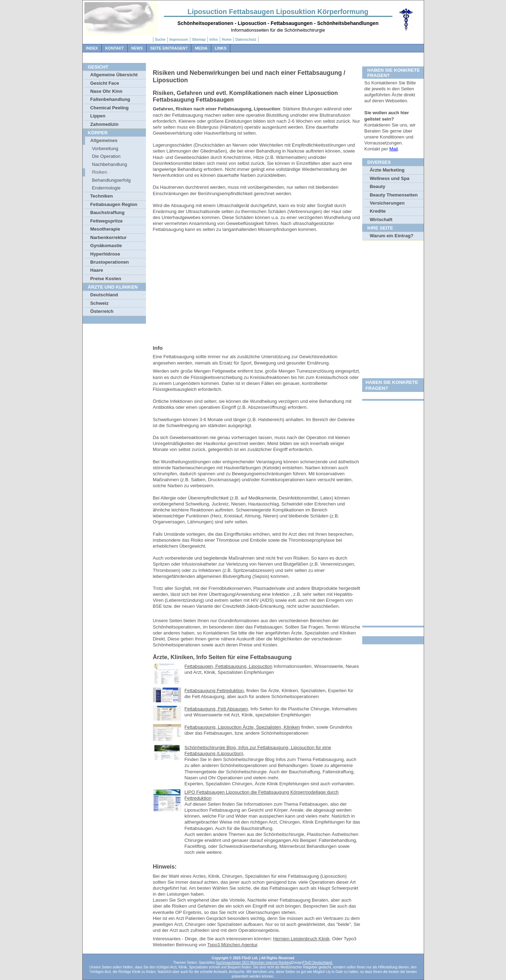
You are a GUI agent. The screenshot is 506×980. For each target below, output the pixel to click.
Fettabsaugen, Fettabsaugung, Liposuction (229, 666)
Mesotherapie (105, 229)
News (137, 48)
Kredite (378, 211)
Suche (160, 40)
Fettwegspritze (107, 221)
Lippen (98, 116)
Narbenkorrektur (108, 237)
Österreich (102, 311)
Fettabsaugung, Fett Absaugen (216, 709)
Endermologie (106, 188)
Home (227, 40)
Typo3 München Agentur (232, 945)
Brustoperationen (110, 262)
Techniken (102, 196)
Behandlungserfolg (111, 180)
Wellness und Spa (390, 178)
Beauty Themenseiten (394, 195)
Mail (393, 149)
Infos (214, 40)
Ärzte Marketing (387, 170)
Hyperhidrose (105, 254)
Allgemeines (104, 140)
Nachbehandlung (110, 164)
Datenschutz (246, 40)
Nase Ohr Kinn (107, 91)
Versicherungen (387, 203)
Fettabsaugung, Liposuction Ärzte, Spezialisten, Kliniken (242, 727)
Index (92, 48)
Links (221, 48)
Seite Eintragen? (169, 48)
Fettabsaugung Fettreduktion (214, 691)
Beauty (378, 186)
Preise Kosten (106, 279)
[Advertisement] (257, 290)
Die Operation (106, 156)
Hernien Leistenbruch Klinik (302, 939)
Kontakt (114, 48)
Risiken (100, 172)
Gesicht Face (105, 83)
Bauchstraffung (107, 212)
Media (201, 48)
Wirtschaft (381, 220)
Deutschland (104, 295)
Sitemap (199, 40)
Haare (97, 270)
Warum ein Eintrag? (392, 236)
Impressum (179, 40)
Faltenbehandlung (110, 99)
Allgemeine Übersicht (114, 75)
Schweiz (100, 303)
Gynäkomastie (106, 246)
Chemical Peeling (110, 108)
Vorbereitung (105, 149)
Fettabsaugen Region (114, 204)
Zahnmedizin (105, 124)
